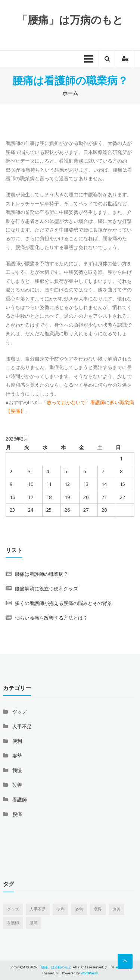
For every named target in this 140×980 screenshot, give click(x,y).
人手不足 (22, 726)
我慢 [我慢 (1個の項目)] (98, 909)
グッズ (20, 712)
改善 (17, 785)
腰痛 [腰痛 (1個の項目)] (34, 923)
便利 (17, 741)
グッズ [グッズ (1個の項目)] (13, 909)
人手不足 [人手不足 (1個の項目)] (38, 909)
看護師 (20, 799)
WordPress (89, 973)
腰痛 (17, 814)
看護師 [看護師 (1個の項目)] (13, 923)
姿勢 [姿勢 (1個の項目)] (79, 909)
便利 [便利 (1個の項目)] (60, 909)
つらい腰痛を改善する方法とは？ (51, 618)
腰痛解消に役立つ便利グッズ (46, 589)
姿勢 (17, 756)
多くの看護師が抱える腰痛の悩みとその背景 (63, 603)
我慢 (17, 770)
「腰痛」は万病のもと (70, 19)
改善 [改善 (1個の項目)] (116, 909)
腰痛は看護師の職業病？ (42, 574)
